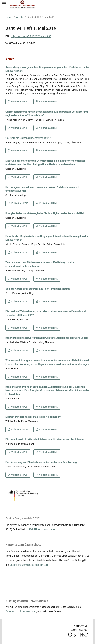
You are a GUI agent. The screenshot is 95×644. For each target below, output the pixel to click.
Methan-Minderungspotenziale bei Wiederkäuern (33, 417)
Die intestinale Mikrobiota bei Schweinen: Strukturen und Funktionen (45, 440)
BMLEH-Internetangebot (42, 530)
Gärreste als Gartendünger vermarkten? (28, 138)
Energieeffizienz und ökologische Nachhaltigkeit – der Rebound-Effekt (46, 213)
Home (9, 17)
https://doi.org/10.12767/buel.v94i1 (31, 36)
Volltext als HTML (48, 102)
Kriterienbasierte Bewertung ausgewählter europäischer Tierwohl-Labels (47, 338)
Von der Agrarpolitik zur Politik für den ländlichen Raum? (38, 289)
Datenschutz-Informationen (21, 611)
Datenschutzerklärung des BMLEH (29, 565)
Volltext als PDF (19, 102)
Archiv (20, 17)
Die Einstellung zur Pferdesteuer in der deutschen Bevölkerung (41, 462)
